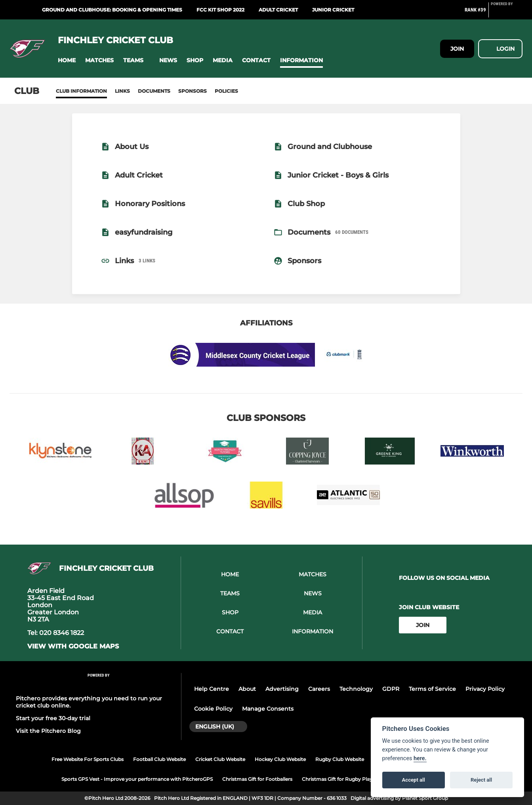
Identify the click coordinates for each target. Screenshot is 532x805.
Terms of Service (432, 689)
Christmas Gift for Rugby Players (341, 779)
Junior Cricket (333, 10)
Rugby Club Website (340, 759)
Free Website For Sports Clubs (88, 759)
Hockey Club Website (280, 759)
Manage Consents (268, 709)
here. (420, 758)
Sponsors (193, 91)
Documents (154, 91)
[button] (67, 60)
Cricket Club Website (220, 759)
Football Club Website (159, 759)
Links (122, 91)
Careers (319, 689)
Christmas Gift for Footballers (257, 779)
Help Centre (212, 689)
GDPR (391, 689)
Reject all (481, 780)
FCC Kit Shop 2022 (220, 10)
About (247, 689)
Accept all (414, 780)
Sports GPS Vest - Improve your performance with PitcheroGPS (137, 779)
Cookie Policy (213, 709)
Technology (356, 689)
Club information (81, 91)
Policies (226, 91)
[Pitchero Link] (507, 13)
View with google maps (73, 646)
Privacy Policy (485, 689)
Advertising (282, 689)
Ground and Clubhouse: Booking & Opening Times (112, 10)
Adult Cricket (278, 10)
